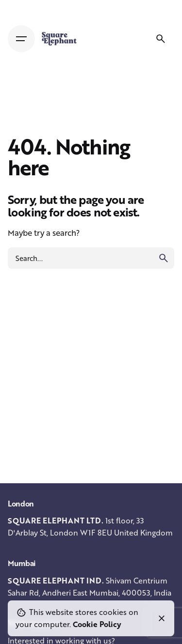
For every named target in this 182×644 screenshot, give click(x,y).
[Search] (161, 39)
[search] (164, 258)
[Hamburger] (21, 39)
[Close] (162, 618)
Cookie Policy (97, 624)
